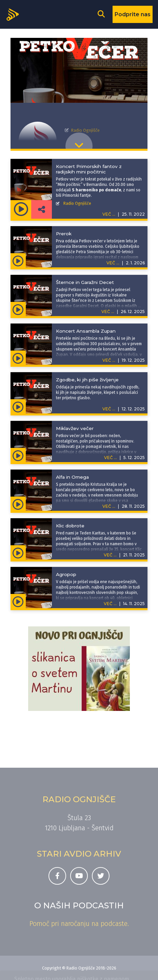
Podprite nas (133, 14)
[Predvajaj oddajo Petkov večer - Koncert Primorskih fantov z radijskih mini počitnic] (21, 209)
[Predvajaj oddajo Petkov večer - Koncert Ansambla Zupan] (18, 358)
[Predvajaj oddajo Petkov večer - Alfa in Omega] (18, 504)
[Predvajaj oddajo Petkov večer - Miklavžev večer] (18, 455)
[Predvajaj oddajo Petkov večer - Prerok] (18, 260)
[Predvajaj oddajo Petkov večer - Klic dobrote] (18, 552)
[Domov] (15, 14)
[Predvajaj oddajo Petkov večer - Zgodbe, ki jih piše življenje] (18, 406)
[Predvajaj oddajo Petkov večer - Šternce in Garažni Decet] (18, 309)
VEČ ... (113, 263)
